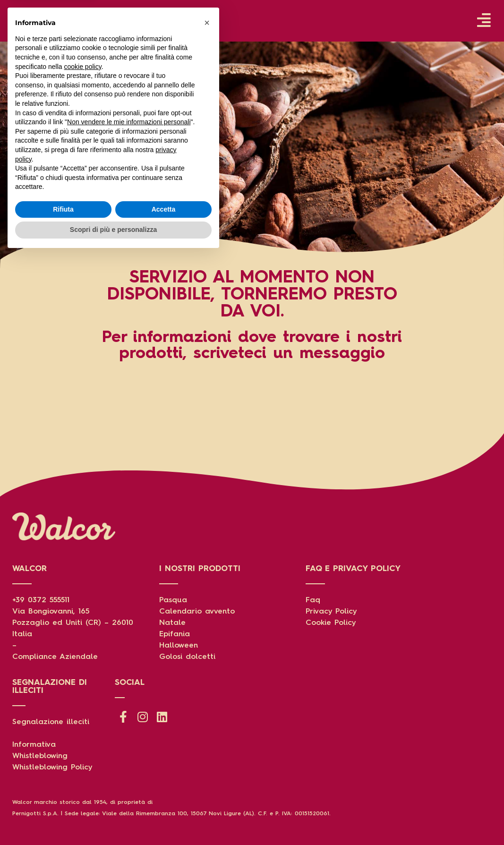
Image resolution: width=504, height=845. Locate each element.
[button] (207, 612)
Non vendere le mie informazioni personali (129, 711)
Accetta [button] (164, 799)
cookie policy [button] (83, 656)
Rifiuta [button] (63, 799)
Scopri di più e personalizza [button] (113, 819)
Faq (313, 600)
